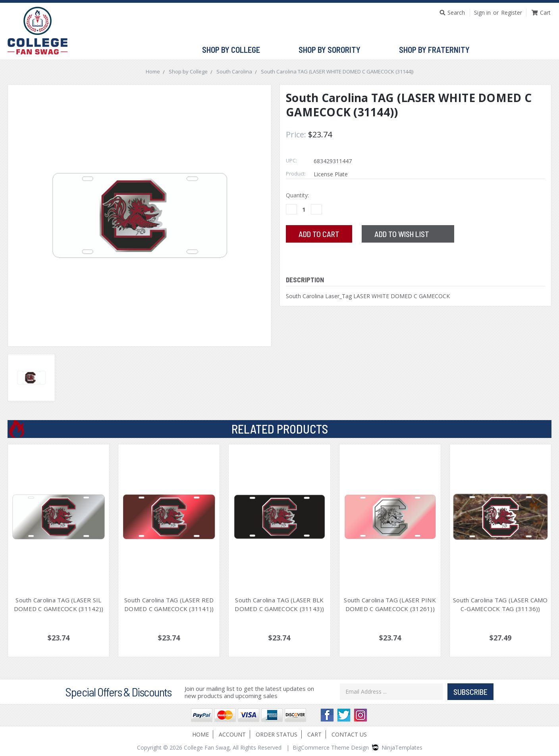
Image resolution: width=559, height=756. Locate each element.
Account (232, 734)
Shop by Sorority (333, 50)
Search (456, 13)
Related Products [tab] (280, 429)
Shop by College (234, 50)
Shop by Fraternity (438, 50)
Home (200, 734)
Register (512, 13)
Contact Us (349, 734)
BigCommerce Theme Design (331, 747)
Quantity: (297, 195)
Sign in (482, 13)
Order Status (277, 734)
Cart (314, 734)
